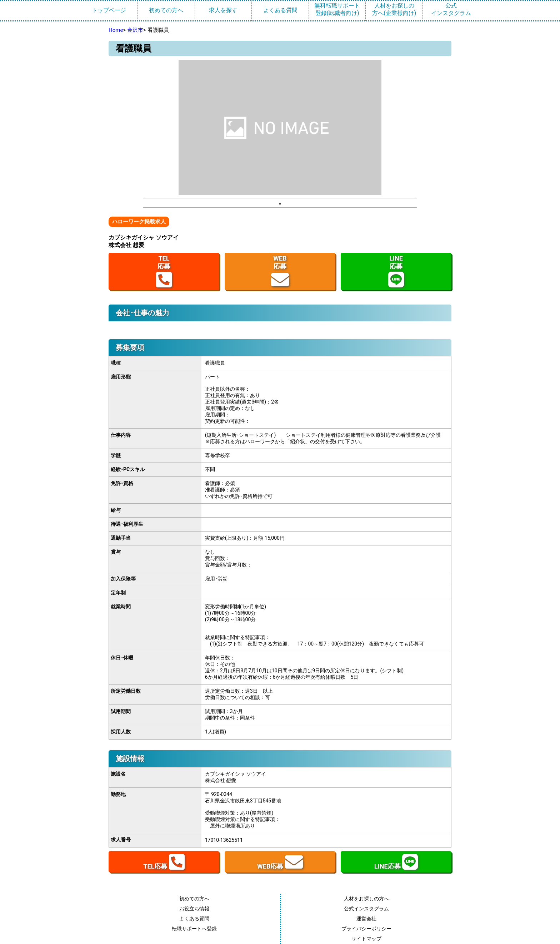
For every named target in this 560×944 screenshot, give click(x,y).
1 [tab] (280, 204)
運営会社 (366, 919)
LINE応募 (396, 271)
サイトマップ (366, 939)
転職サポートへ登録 (194, 929)
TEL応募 (164, 271)
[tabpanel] (280, 127)
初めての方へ (166, 10)
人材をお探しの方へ (366, 899)
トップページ (109, 10)
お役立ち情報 (194, 909)
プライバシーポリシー (366, 929)
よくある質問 (280, 10)
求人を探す (223, 10)
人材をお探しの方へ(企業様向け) (394, 9)
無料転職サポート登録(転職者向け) (337, 9)
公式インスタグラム (451, 9)
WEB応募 (280, 271)
